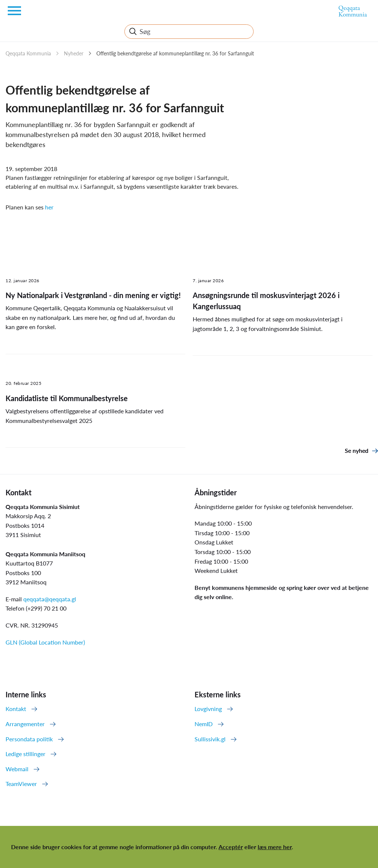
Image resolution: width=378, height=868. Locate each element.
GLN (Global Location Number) (45, 642)
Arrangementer (25, 724)
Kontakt (16, 709)
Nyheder (74, 53)
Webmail (17, 769)
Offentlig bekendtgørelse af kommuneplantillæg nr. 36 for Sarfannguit (175, 53)
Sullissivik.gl (210, 739)
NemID (204, 724)
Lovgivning (208, 709)
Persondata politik (29, 739)
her (49, 207)
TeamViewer (21, 784)
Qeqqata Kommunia (28, 53)
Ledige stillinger (25, 754)
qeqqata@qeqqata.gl (50, 599)
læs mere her (275, 847)
